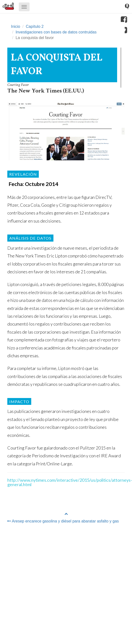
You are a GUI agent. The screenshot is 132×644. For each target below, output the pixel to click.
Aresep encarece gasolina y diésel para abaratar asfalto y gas (63, 521)
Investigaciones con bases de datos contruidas (56, 32)
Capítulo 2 (35, 26)
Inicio (15, 26)
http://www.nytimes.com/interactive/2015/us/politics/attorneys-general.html (70, 482)
